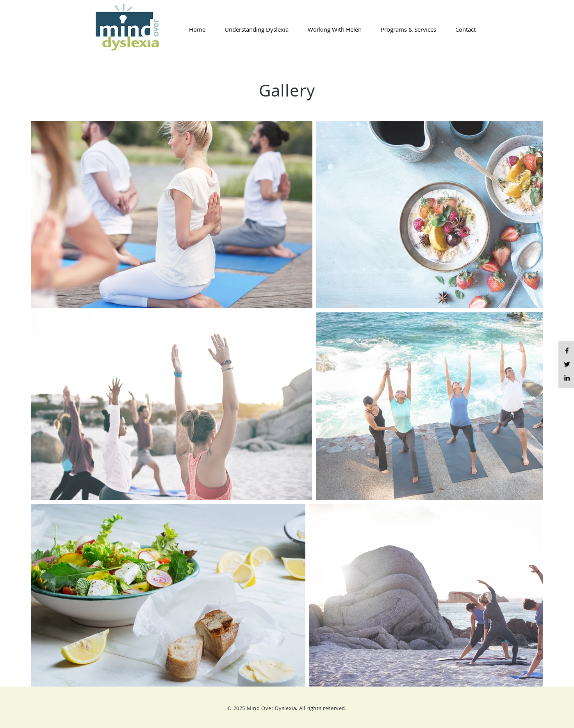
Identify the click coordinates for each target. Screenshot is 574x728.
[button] (253, 29)
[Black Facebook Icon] (567, 351)
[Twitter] (567, 364)
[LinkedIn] (567, 378)
